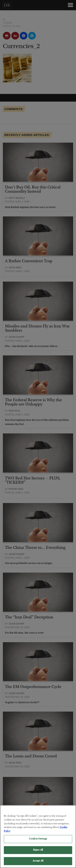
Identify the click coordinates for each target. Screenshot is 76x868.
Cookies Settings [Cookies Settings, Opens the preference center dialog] (38, 843)
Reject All (38, 854)
